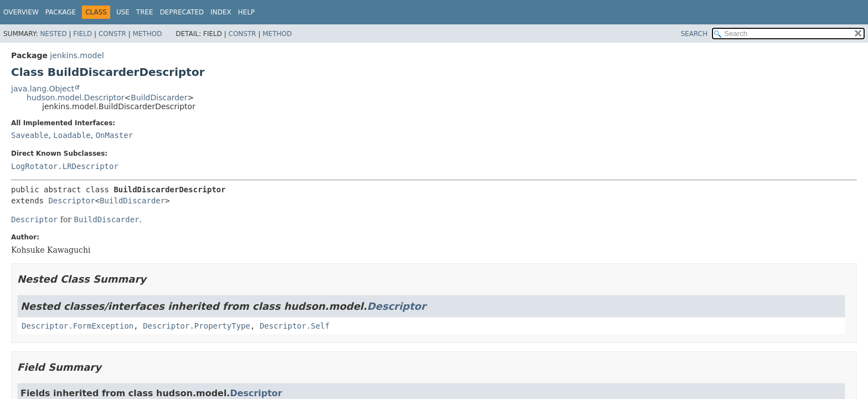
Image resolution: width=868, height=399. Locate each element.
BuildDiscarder (159, 98)
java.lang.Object (43, 89)
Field (82, 34)
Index (221, 12)
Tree (145, 12)
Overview (21, 12)
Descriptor (71, 201)
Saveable (30, 135)
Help (247, 12)
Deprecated (182, 12)
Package (61, 12)
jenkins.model (77, 55)
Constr (112, 34)
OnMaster (114, 135)
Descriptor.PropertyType (197, 326)
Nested (53, 34)
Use (123, 12)
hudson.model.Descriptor (76, 98)
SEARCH (694, 34)
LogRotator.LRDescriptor (65, 166)
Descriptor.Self (294, 326)
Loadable (72, 135)
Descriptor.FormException (77, 326)
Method (148, 34)
